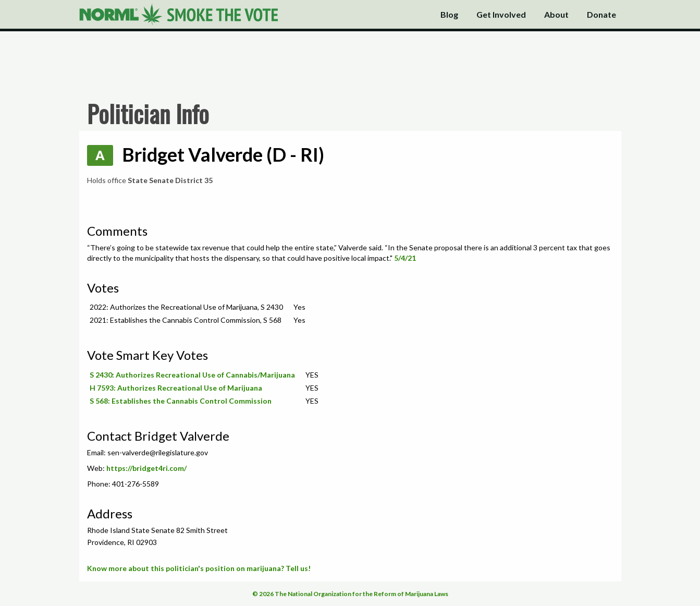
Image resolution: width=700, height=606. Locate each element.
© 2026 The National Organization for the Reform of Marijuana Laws (350, 594)
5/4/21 (405, 258)
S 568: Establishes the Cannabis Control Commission (181, 401)
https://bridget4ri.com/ (146, 468)
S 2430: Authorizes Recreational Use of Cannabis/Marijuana (192, 375)
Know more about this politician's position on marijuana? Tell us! (199, 568)
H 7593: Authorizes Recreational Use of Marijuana (176, 388)
